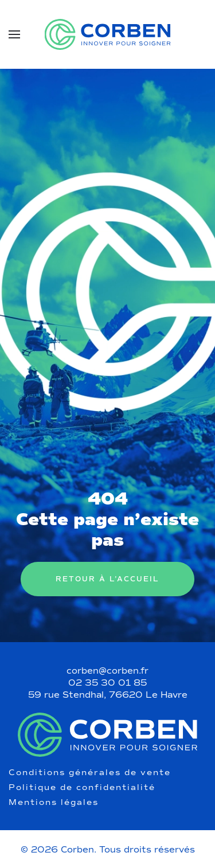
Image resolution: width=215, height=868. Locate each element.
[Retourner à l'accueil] (107, 34)
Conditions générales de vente (90, 773)
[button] (14, 34)
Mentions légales (54, 803)
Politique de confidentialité (82, 788)
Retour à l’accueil (107, 579)
